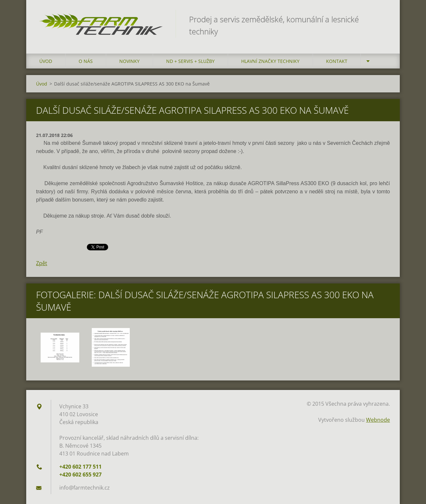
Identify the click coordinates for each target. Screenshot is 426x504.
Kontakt (337, 61)
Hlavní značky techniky (270, 61)
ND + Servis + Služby (190, 61)
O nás (86, 61)
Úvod (46, 61)
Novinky (129, 61)
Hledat (383, 19)
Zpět (42, 263)
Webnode (378, 420)
